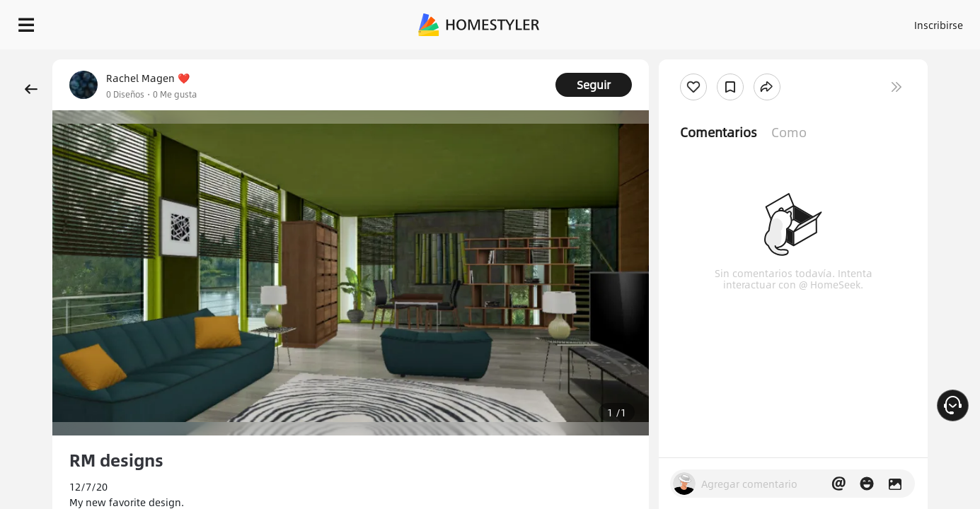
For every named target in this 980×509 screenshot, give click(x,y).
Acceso (704, 21)
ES (811, 21)
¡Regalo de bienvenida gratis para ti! (649, 59)
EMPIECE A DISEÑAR (905, 21)
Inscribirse (760, 21)
